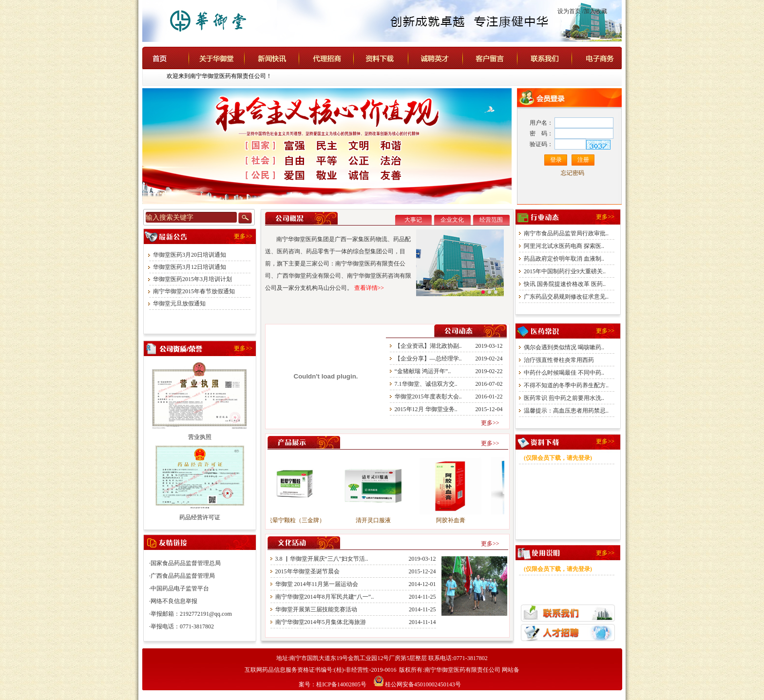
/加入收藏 (595, 11)
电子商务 (607, 58)
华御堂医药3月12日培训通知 (190, 267)
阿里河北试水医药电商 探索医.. (564, 246)
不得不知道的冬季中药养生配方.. (566, 385)
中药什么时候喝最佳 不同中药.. (564, 373)
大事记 (413, 220)
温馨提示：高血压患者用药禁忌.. (566, 411)
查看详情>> (369, 288)
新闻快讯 (281, 58)
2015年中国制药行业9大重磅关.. (565, 271)
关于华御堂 (225, 58)
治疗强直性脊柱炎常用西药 (559, 360)
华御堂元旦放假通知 (179, 303)
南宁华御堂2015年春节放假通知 (194, 291)
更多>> (243, 236)
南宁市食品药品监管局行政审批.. (566, 233)
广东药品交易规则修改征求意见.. (566, 297)
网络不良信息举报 (174, 601)
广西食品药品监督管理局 (183, 576)
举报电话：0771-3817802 (182, 626)
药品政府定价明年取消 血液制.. (564, 259)
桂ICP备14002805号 (342, 684)
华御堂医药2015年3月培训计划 (192, 279)
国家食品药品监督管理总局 (186, 563)
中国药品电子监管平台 (180, 588)
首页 (173, 58)
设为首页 (569, 11)
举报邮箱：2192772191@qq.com (191, 614)
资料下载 (389, 58)
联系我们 (553, 58)
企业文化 (452, 220)
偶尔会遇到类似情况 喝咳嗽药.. (564, 347)
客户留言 (499, 58)
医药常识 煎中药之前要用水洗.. (564, 398)
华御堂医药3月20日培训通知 (190, 255)
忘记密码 (573, 173)
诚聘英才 (445, 58)
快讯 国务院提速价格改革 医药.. (565, 284)
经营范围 (491, 220)
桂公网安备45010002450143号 (423, 684)
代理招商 (335, 58)
